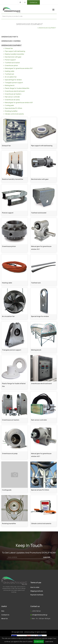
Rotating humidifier (10, 111)
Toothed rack (9, 74)
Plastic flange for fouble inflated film (16, 88)
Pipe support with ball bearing (14, 51)
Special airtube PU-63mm (13, 108)
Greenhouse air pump (11, 100)
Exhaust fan (8, 48)
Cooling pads (9, 105)
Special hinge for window (12, 80)
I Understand (39, 642)
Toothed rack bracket (11, 63)
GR (25, 2)
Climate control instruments (13, 114)
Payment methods (37, 595)
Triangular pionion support (13, 83)
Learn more (49, 642)
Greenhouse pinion (11, 65)
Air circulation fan (10, 77)
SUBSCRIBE (47, 557)
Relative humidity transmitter (14, 54)
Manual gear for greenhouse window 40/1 (18, 103)
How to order (35, 587)
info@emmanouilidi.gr (40, 615)
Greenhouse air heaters (12, 94)
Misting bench (9, 85)
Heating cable (9, 71)
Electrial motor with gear (12, 57)
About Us (4, 619)
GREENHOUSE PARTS (10, 37)
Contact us (33, 2)
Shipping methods (37, 591)
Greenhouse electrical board (14, 91)
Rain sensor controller (12, 97)
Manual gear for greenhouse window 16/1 (18, 68)
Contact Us (5, 615)
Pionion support (9, 60)
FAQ (3, 611)
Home (34, 28)
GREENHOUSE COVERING (11, 41)
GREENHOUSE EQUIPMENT (11, 45)
